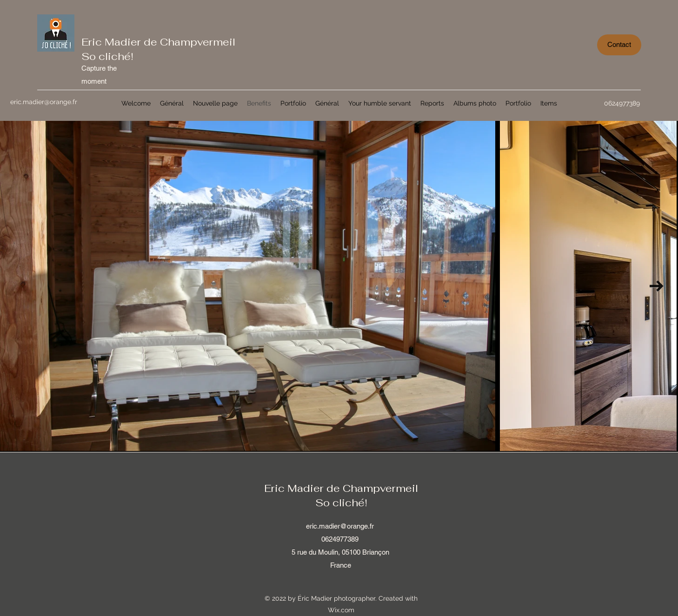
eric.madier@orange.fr (340, 526)
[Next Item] (657, 286)
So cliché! (107, 56)
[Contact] (619, 45)
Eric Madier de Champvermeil (158, 42)
